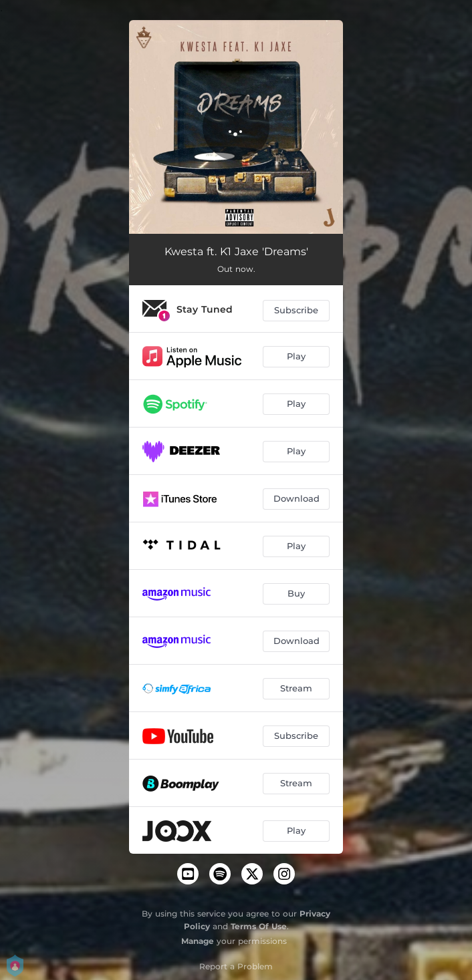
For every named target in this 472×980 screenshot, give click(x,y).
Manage (198, 941)
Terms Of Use (259, 926)
